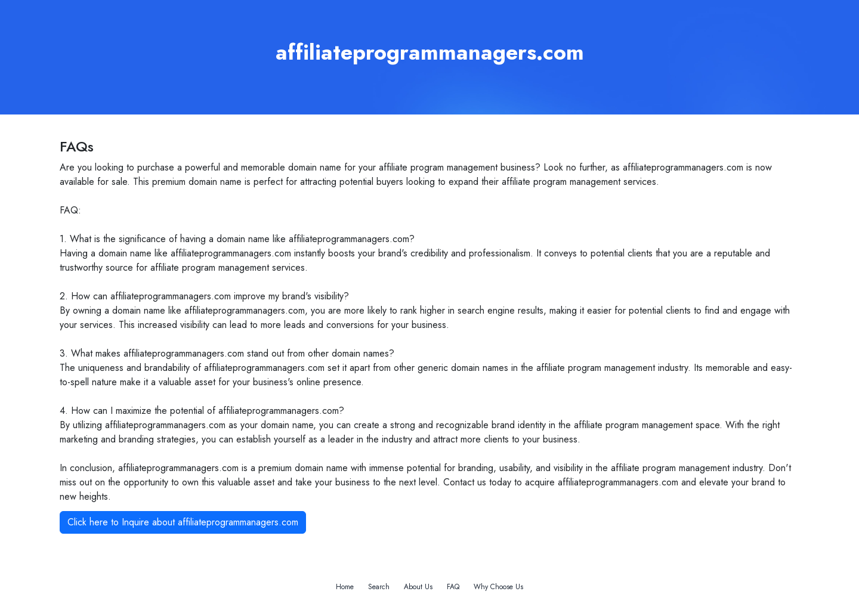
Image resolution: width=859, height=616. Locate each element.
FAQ (453, 587)
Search (379, 587)
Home (345, 587)
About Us (418, 587)
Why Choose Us (498, 587)
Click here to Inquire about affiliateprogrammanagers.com (183, 522)
